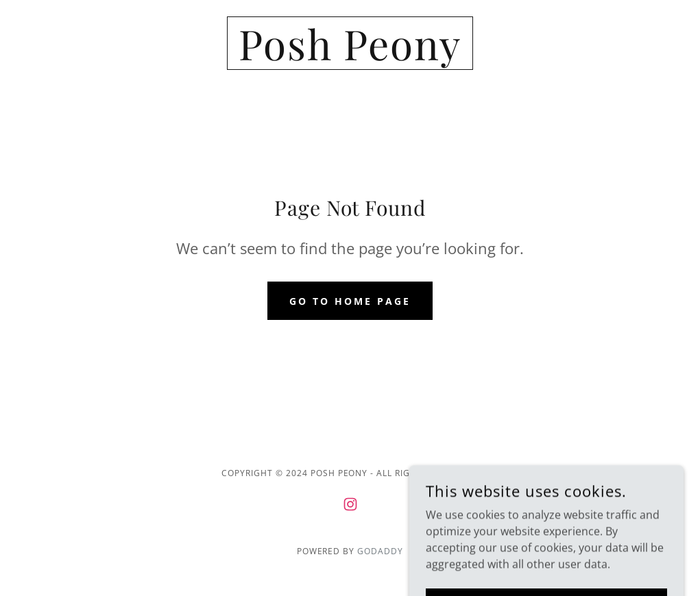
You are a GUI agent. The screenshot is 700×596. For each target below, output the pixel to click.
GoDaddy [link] (380, 551)
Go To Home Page (350, 301)
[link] (350, 56)
